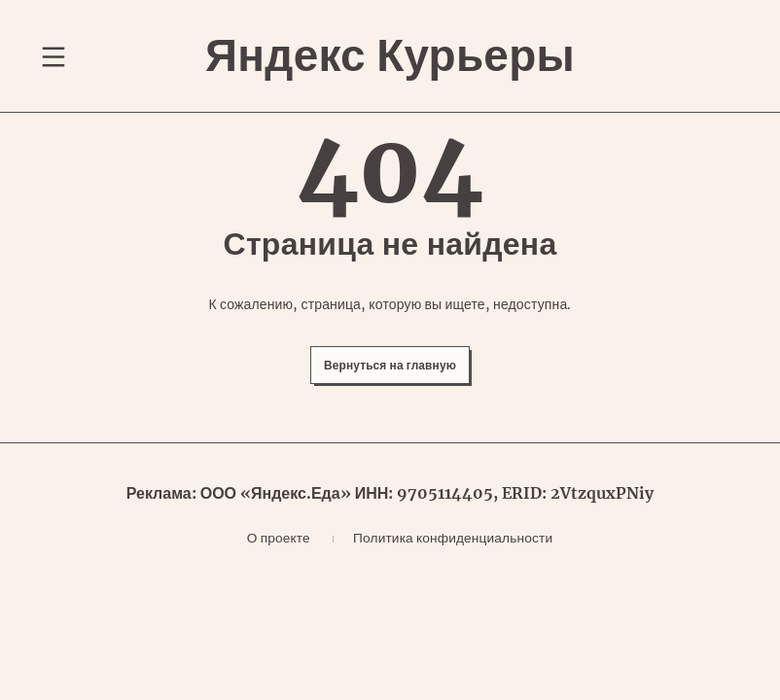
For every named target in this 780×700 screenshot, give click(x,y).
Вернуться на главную (390, 400)
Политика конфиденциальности (456, 582)
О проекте (268, 582)
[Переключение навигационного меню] (53, 70)
